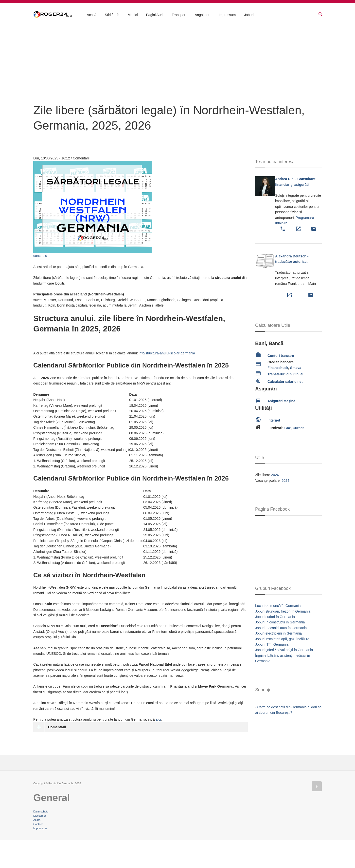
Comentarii (57, 755)
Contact (38, 852)
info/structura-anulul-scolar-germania (167, 381)
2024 (275, 502)
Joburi (249, 15)
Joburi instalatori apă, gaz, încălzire (282, 667)
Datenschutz (41, 839)
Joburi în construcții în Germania (280, 650)
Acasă (92, 15)
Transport (179, 15)
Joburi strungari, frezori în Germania (283, 639)
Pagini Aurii (155, 15)
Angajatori (203, 15)
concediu (40, 283)
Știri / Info (112, 15)
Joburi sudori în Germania (275, 644)
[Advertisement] (177, 94)
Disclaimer (40, 843)
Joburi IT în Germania (272, 672)
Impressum (227, 15)
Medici (133, 15)
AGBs (37, 848)
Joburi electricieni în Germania (278, 661)
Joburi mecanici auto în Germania (281, 656)
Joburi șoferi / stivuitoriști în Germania (284, 677)
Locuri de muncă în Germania (278, 633)
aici (158, 747)
